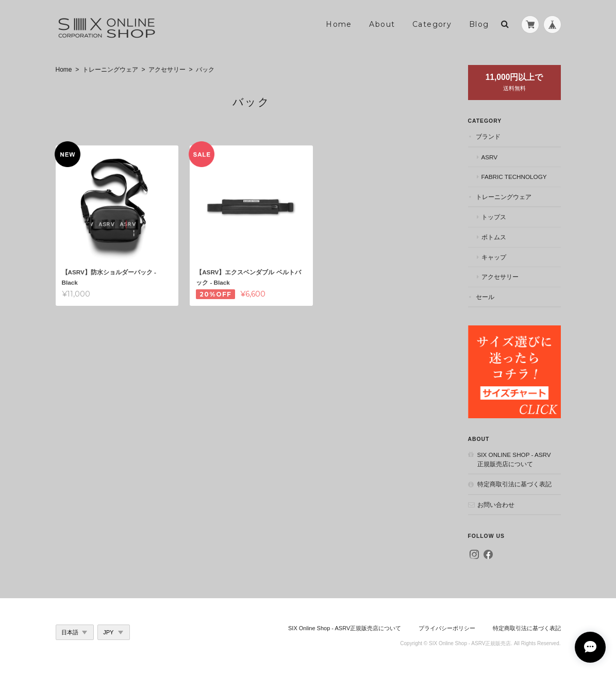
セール (485, 297)
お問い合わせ (496, 505)
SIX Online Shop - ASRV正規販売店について (514, 459)
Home (339, 24)
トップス (494, 217)
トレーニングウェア (110, 70)
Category (432, 24)
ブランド (488, 136)
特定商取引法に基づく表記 (514, 484)
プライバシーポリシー (447, 628)
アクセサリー (167, 70)
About (382, 24)
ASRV (490, 157)
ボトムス (494, 237)
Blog (479, 24)
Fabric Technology (514, 177)
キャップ (494, 257)
